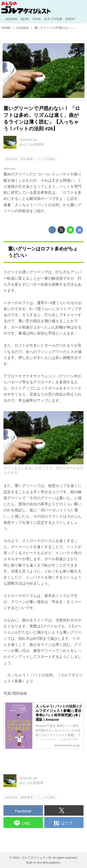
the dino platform (49, 863)
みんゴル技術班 (31, 144)
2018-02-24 (28, 140)
